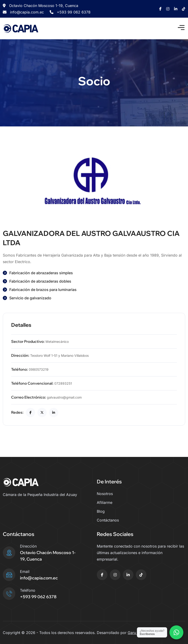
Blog (101, 511)
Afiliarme (105, 502)
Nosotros (105, 494)
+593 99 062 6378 (70, 12)
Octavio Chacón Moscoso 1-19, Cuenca (41, 6)
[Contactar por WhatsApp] (176, 632)
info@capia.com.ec (23, 12)
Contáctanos (108, 520)
